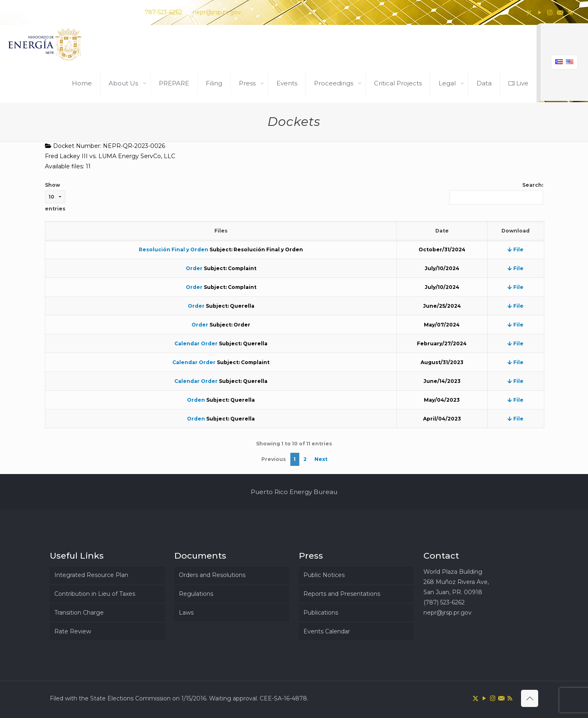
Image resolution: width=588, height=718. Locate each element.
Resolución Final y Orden (174, 249)
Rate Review (73, 631)
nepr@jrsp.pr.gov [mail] (217, 12)
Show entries (55, 197)
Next (321, 459)
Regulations (196, 594)
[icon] (560, 12)
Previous (274, 459)
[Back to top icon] (530, 698)
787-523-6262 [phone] (163, 12)
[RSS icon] (570, 12)
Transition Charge (79, 613)
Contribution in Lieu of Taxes (95, 594)
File (516, 249)
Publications (321, 613)
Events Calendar (327, 631)
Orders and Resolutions (212, 575)
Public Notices (324, 575)
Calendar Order (196, 343)
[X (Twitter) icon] (529, 12)
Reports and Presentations (342, 594)
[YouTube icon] (540, 12)
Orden (196, 400)
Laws (186, 613)
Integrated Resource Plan (91, 575)
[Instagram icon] (550, 12)
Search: (496, 193)
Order (194, 268)
